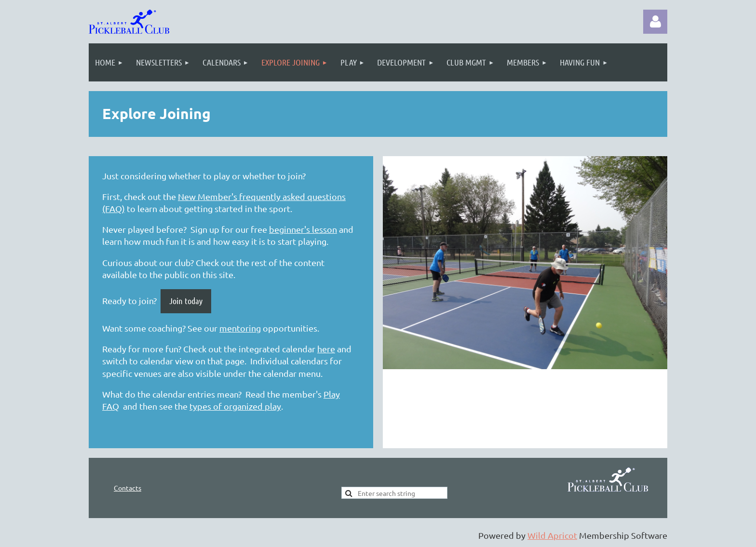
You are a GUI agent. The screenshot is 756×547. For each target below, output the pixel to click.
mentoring (240, 328)
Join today (186, 301)
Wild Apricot (552, 535)
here (326, 349)
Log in (655, 22)
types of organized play (235, 406)
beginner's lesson (303, 229)
